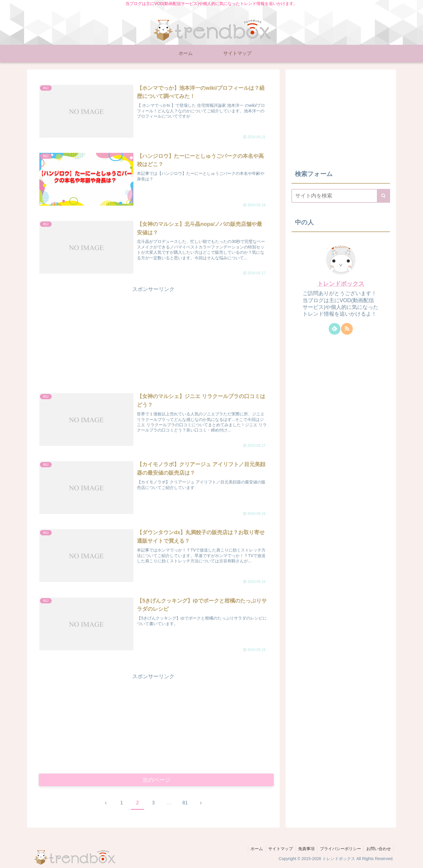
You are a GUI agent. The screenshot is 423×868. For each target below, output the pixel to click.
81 (185, 804)
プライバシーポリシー (339, 850)
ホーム (253, 850)
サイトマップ (277, 850)
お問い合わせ (378, 850)
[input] (341, 196)
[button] (383, 196)
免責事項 (304, 850)
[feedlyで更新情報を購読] (335, 329)
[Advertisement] (153, 335)
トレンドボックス (341, 284)
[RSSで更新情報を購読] (347, 329)
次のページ (156, 780)
